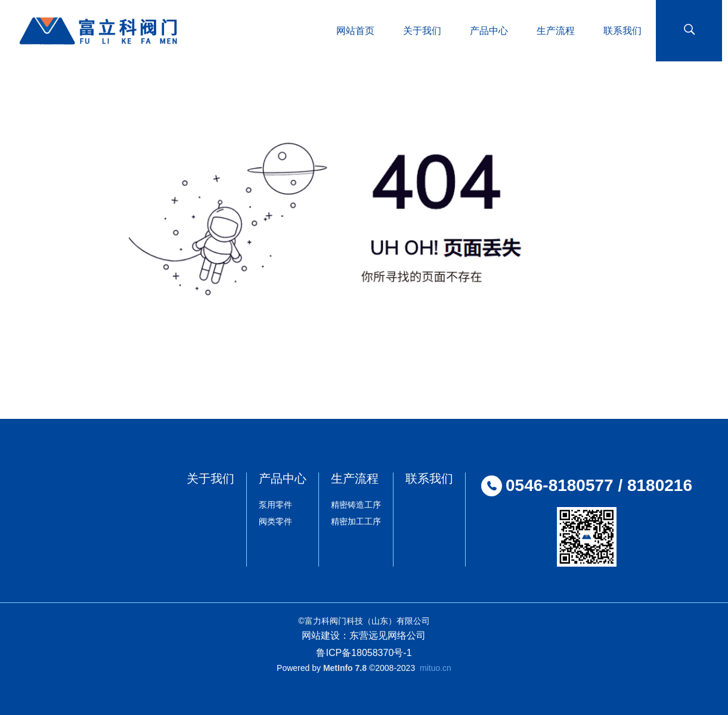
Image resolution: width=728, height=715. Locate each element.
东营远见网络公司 (388, 635)
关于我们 (210, 478)
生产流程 (355, 478)
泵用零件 (275, 505)
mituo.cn (436, 668)
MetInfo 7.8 (345, 668)
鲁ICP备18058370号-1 (364, 653)
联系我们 (429, 478)
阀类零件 (275, 521)
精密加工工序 (356, 521)
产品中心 (283, 478)
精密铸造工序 (356, 505)
